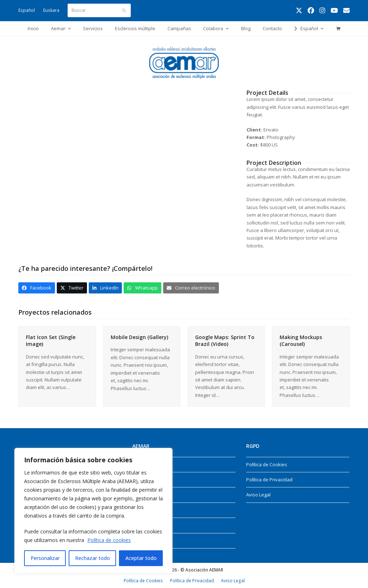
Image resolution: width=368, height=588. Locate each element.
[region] (93, 511)
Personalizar (45, 558)
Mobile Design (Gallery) (139, 337)
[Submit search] (124, 10)
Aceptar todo (141, 558)
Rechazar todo (93, 558)
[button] (338, 28)
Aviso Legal (258, 495)
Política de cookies (109, 540)
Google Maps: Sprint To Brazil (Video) (225, 341)
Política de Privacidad (269, 480)
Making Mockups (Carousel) (301, 341)
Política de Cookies (267, 464)
